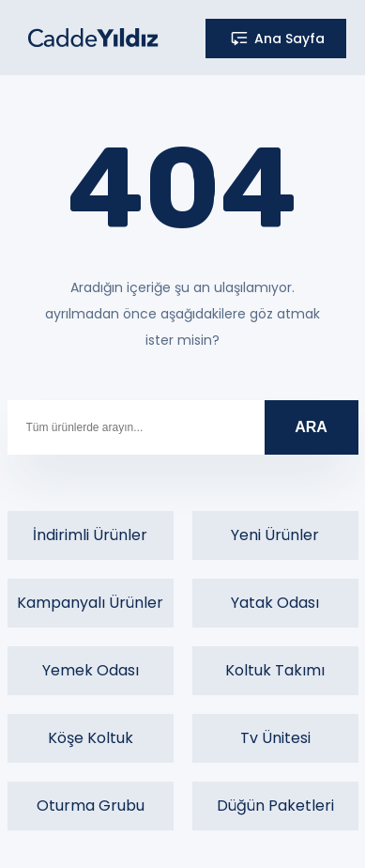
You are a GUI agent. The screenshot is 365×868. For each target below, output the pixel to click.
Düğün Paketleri (275, 806)
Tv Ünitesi (275, 738)
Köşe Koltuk (91, 738)
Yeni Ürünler (275, 535)
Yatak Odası (275, 603)
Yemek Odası (91, 670)
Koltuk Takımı (275, 670)
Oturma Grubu (91, 806)
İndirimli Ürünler (90, 535)
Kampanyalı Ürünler (90, 603)
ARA (311, 427)
